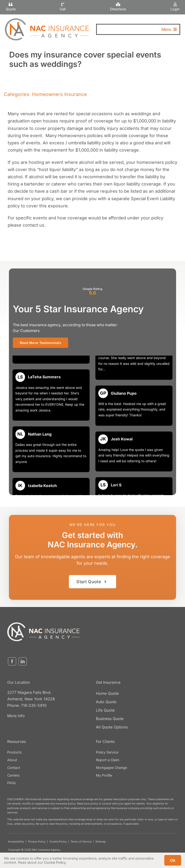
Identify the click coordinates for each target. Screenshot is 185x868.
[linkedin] (23, 661)
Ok (173, 860)
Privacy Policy (37, 842)
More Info (16, 716)
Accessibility (16, 842)
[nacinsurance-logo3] (43, 624)
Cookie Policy (58, 842)
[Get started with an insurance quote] (92, 584)
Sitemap (101, 842)
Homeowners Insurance (59, 94)
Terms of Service (81, 842)
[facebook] (12, 661)
